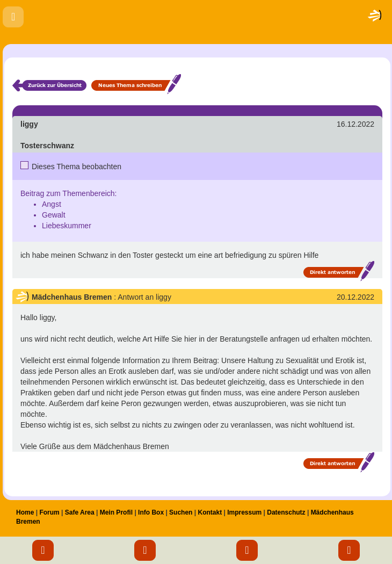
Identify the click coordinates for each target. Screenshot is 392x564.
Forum (49, 512)
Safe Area (80, 512)
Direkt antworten (339, 271)
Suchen (181, 512)
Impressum (244, 512)
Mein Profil (116, 512)
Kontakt (210, 512)
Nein (25, 165)
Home (25, 512)
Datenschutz (286, 512)
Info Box (151, 512)
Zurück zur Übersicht (49, 84)
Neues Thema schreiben (136, 84)
